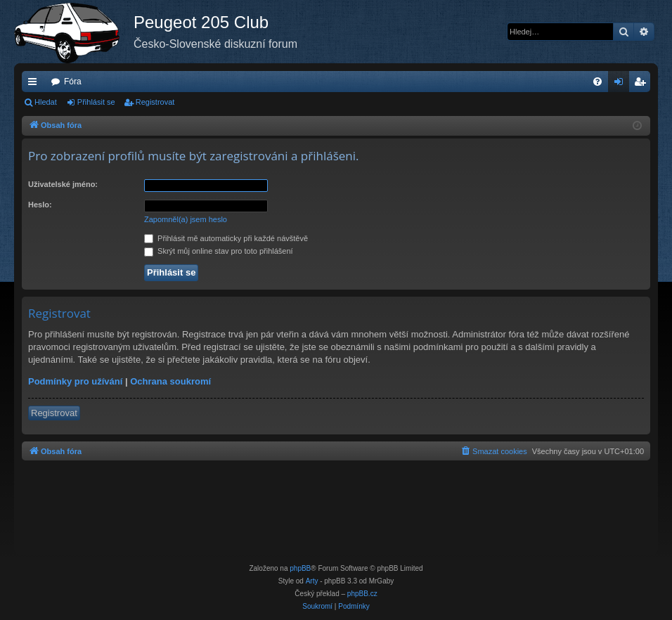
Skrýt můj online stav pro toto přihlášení (219, 251)
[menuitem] (597, 82)
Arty (312, 581)
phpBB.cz (362, 594)
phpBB (300, 568)
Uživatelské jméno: (63, 184)
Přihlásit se (96, 102)
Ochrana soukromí (170, 381)
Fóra (73, 82)
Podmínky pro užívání (75, 381)
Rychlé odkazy (35, 84)
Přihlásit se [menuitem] (622, 84)
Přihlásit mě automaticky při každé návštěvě (226, 238)
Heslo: (40, 205)
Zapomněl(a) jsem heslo (186, 219)
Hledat (46, 102)
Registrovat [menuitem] (643, 84)
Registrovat (155, 102)
